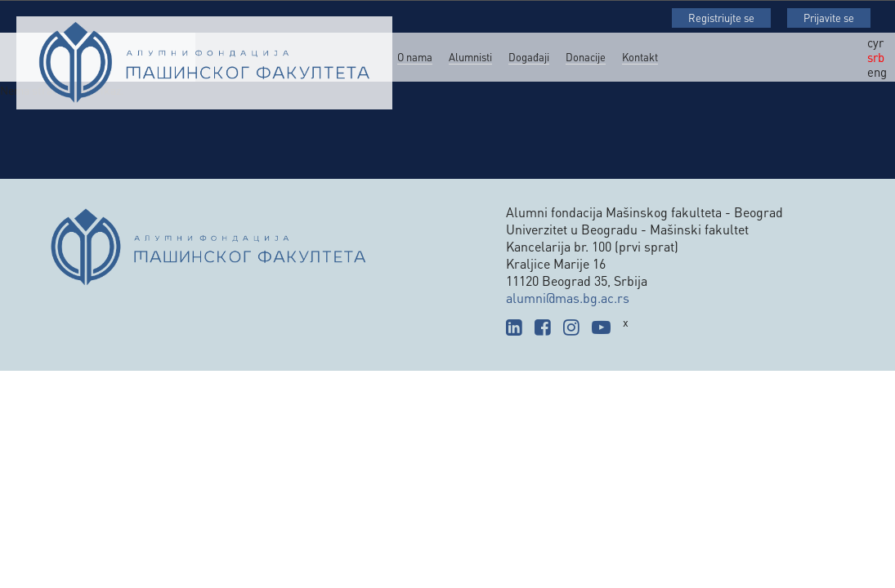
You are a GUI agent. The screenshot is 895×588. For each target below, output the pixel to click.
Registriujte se (721, 18)
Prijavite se (829, 18)
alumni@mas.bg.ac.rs (568, 298)
